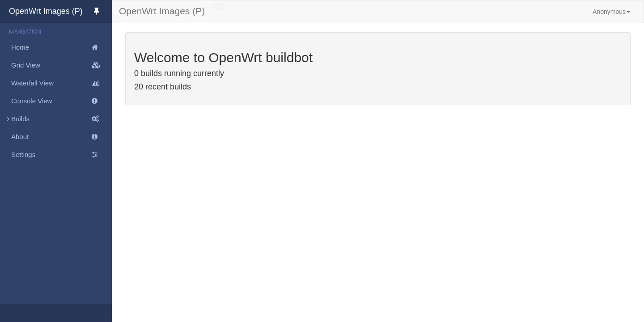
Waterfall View (61, 83)
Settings (61, 155)
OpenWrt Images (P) (60, 11)
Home (61, 47)
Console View (61, 101)
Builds (56, 119)
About (61, 137)
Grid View (61, 65)
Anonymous (611, 12)
